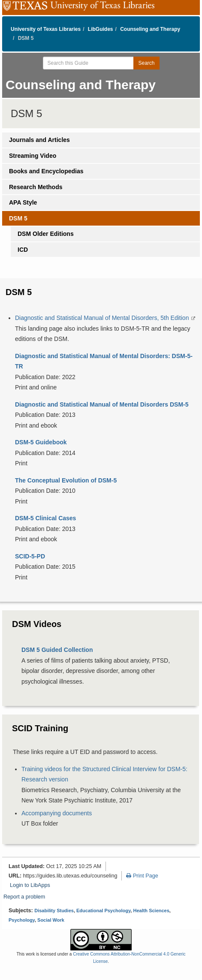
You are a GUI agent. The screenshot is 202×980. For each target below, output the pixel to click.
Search (146, 63)
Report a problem (24, 897)
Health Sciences (151, 911)
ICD (23, 250)
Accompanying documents (57, 813)
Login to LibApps (30, 885)
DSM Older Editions (46, 234)
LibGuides (101, 29)
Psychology (22, 920)
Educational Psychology (103, 911)
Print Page (142, 876)
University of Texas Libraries (46, 29)
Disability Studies (54, 911)
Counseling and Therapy (150, 29)
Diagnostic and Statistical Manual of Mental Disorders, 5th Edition (103, 318)
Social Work (51, 920)
